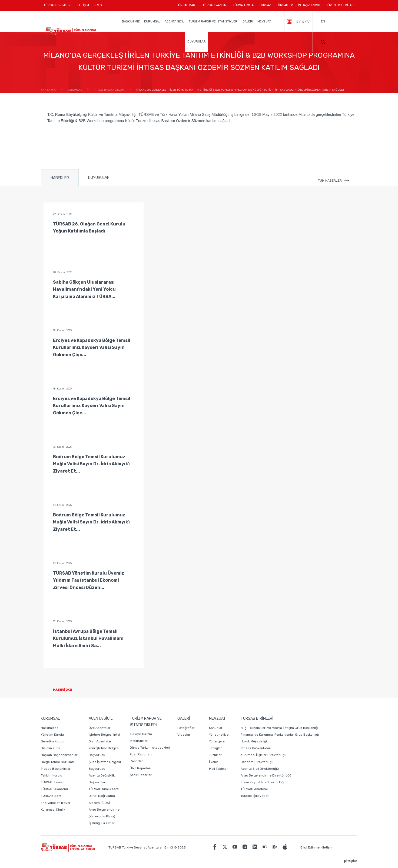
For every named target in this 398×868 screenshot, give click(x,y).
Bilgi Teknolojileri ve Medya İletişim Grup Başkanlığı (280, 728)
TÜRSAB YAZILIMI (215, 5)
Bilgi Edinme (310, 847)
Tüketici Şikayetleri (255, 796)
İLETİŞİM (83, 7)
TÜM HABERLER (334, 181)
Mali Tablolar (218, 769)
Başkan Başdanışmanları (60, 755)
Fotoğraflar (186, 728)
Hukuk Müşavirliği (254, 741)
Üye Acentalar (100, 728)
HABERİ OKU (67, 690)
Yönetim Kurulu (52, 735)
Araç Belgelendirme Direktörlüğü (266, 775)
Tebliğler (215, 748)
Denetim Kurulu (53, 741)
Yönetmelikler (219, 735)
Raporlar (136, 761)
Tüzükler (215, 755)
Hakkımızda (50, 728)
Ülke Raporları (140, 768)
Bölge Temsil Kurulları (57, 762)
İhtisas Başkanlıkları (56, 769)
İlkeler (214, 762)
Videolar (184, 735)
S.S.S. (98, 5)
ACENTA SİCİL (175, 22)
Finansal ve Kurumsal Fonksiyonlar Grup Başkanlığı (280, 735)
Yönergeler (217, 741)
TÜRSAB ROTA (243, 5)
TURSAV (265, 5)
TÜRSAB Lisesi (52, 782)
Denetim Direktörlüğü (257, 762)
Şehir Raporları (141, 775)
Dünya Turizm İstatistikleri (150, 748)
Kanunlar (216, 728)
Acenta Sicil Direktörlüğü (260, 769)
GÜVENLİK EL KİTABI (340, 5)
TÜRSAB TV (284, 5)
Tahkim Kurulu (52, 775)
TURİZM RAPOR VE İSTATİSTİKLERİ (213, 22)
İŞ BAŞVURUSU (309, 5)
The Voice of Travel (55, 803)
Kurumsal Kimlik (53, 810)
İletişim (328, 847)
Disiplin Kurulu (52, 748)
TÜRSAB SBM (51, 796)
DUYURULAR (197, 42)
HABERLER (60, 178)
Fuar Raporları (141, 754)
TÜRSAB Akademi (54, 789)
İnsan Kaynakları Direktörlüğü (263, 782)
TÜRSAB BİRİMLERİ (59, 7)
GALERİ (248, 22)
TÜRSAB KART (187, 5)
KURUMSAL (152, 22)
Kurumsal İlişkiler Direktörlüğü (263, 755)
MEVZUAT (264, 22)
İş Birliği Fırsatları (102, 823)
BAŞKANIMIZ (131, 22)
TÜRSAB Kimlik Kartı (104, 789)
